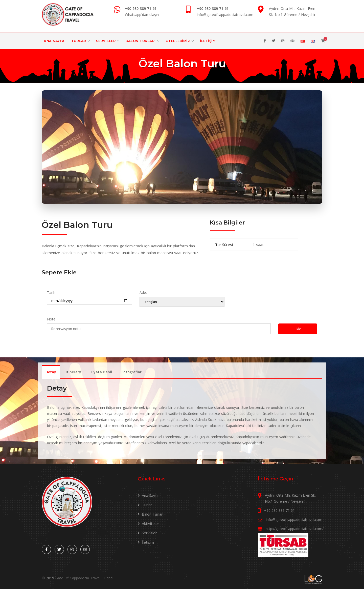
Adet (143, 292)
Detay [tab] (51, 372)
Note (51, 319)
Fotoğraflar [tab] (132, 372)
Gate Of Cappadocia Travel (78, 578)
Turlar (79, 41)
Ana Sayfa (54, 41)
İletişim (208, 41)
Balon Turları (141, 41)
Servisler (106, 41)
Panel (109, 578)
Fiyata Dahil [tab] (101, 372)
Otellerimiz (178, 41)
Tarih (51, 292)
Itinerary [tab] (73, 372)
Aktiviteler (151, 523)
